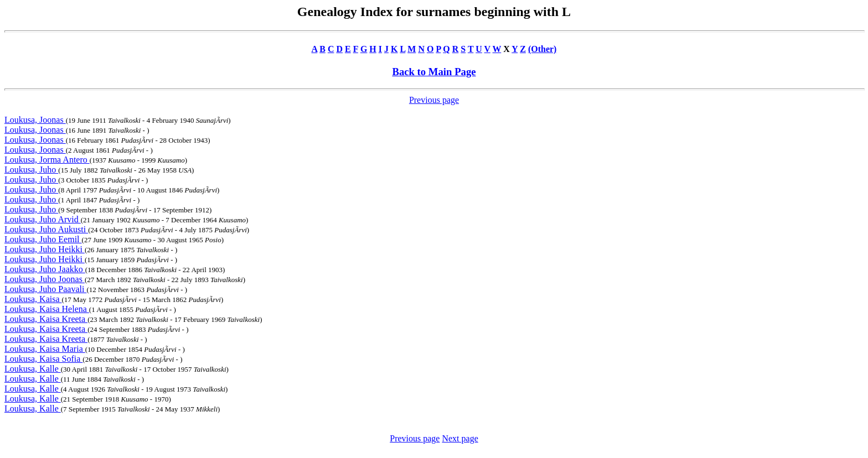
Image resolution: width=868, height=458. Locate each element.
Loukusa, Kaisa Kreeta (46, 319)
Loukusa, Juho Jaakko (45, 269)
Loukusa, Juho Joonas (45, 279)
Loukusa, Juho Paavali (45, 289)
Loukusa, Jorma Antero (47, 160)
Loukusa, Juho (31, 170)
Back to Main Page (434, 72)
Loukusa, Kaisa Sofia (43, 359)
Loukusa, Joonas (35, 120)
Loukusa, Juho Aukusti (46, 229)
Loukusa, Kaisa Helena (47, 309)
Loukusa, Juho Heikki (45, 249)
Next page (460, 438)
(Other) (542, 49)
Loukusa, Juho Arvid (43, 219)
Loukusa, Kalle (33, 369)
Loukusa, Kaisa (33, 299)
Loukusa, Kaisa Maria (45, 349)
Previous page (434, 100)
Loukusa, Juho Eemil (43, 239)
